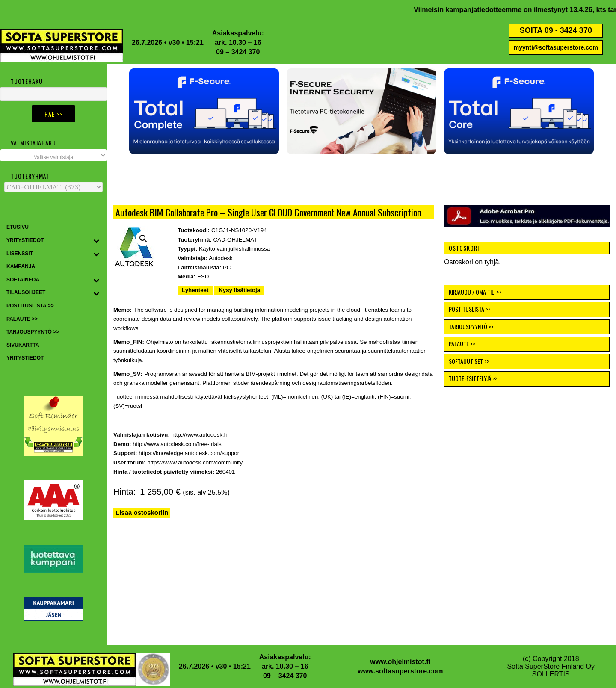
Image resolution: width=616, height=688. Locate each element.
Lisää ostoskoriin (142, 512)
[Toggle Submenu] (96, 241)
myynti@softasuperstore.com (556, 47)
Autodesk (221, 258)
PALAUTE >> (462, 344)
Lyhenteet (195, 290)
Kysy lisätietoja (239, 290)
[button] (237, 111)
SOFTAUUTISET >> (469, 361)
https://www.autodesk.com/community (195, 462)
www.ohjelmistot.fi (400, 662)
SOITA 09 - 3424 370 (556, 30)
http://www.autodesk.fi (199, 435)
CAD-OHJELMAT (235, 240)
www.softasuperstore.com (400, 671)
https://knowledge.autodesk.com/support (190, 453)
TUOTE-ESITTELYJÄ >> (473, 378)
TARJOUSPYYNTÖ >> (471, 326)
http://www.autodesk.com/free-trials (177, 444)
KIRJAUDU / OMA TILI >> (475, 292)
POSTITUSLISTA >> (470, 309)
